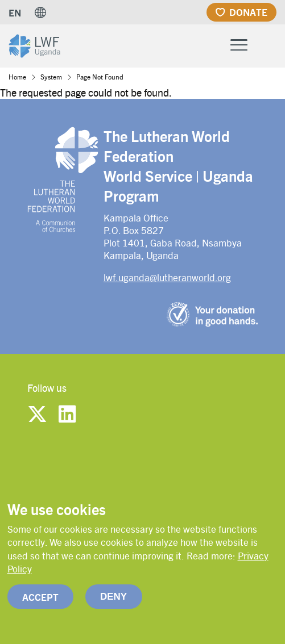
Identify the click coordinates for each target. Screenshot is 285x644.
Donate (248, 12)
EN (15, 12)
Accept (40, 608)
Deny (113, 607)
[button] (40, 12)
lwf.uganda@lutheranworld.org (167, 277)
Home (17, 77)
